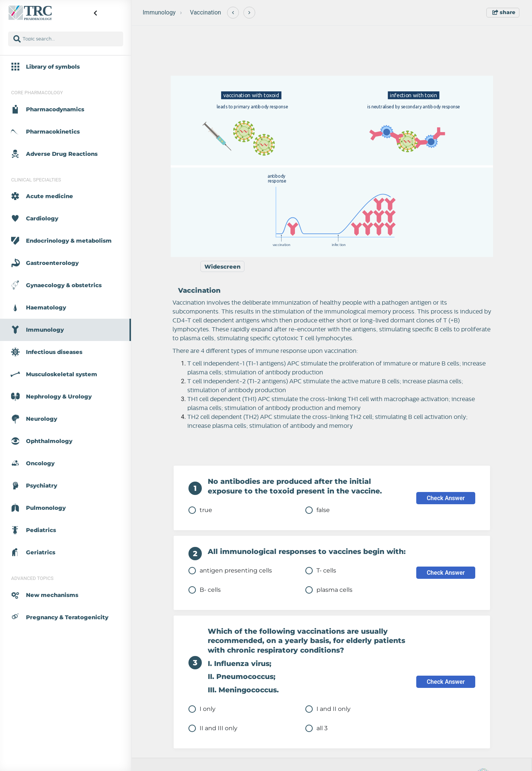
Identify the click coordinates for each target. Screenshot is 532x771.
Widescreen (222, 267)
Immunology (159, 12)
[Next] (249, 13)
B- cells (205, 590)
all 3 (316, 728)
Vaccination (206, 12)
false (318, 510)
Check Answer (446, 498)
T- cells (321, 571)
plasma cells (329, 590)
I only (202, 709)
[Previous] (233, 13)
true (200, 510)
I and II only (328, 709)
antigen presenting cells (230, 571)
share (504, 12)
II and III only (213, 728)
